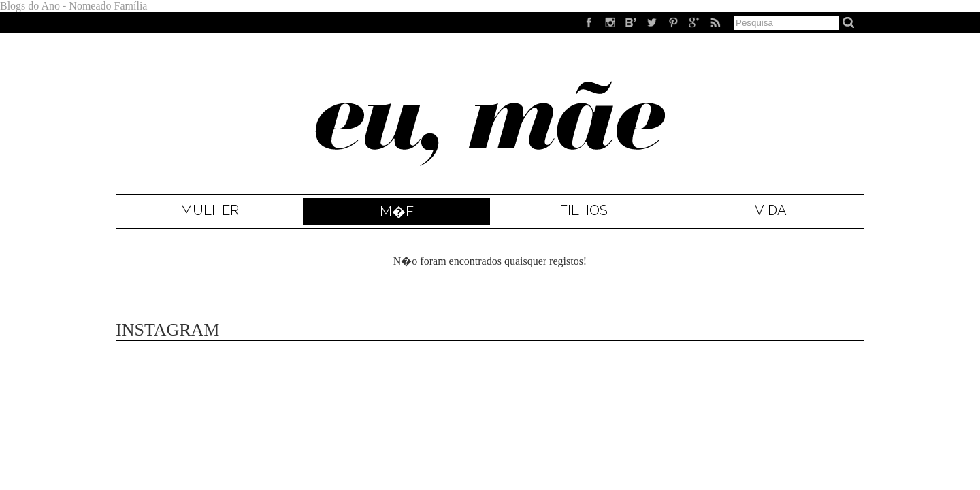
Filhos (584, 210)
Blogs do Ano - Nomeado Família (73, 6)
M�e (397, 212)
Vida (771, 210)
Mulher (210, 210)
